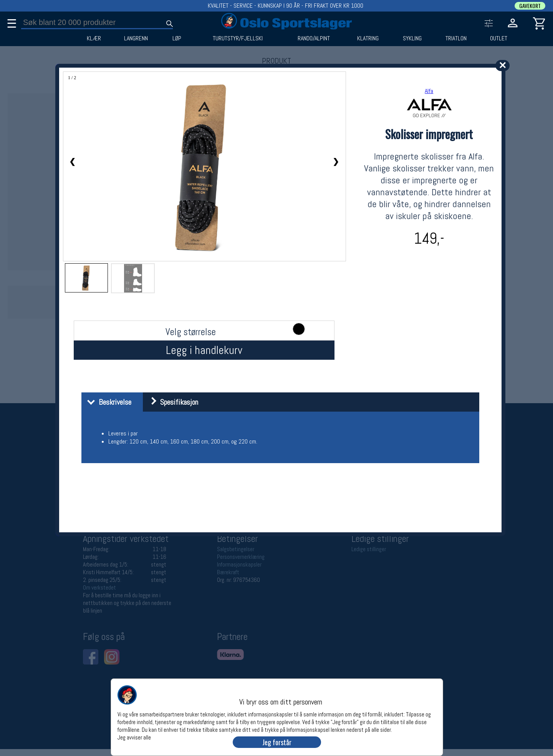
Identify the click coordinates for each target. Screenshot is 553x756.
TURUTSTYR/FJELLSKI (238, 38)
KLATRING (368, 38)
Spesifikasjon (171, 402)
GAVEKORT (530, 6)
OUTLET (499, 38)
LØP (177, 38)
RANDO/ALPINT (314, 38)
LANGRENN (136, 38)
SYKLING (412, 38)
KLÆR (94, 38)
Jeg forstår (277, 742)
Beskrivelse (107, 402)
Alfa (429, 91)
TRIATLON (456, 38)
